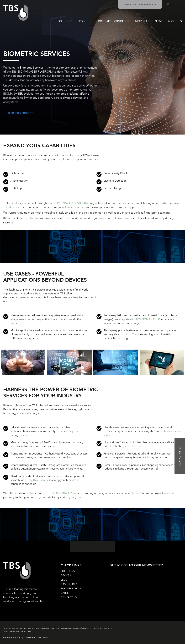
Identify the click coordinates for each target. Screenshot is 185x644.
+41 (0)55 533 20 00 (104, 628)
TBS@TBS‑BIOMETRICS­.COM (17, 632)
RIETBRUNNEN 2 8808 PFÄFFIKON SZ (75, 628)
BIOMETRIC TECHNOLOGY (113, 21)
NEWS (159, 21)
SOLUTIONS (65, 21)
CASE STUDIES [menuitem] (69, 584)
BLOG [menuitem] (64, 580)
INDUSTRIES (142, 21)
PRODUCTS (84, 21)
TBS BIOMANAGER (148, 319)
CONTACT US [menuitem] (129, 5)
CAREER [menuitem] (65, 593)
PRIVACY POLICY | (14, 638)
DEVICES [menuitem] (66, 575)
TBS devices (11, 207)
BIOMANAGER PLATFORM (71, 203)
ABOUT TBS (175, 21)
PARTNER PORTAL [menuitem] (148, 5)
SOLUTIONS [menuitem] (68, 571)
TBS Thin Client (130, 334)
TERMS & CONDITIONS (36, 638)
